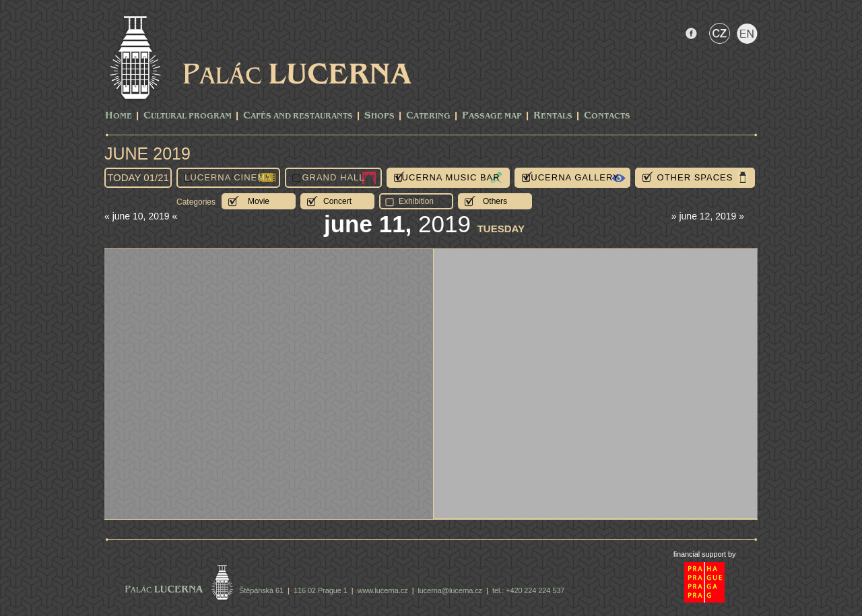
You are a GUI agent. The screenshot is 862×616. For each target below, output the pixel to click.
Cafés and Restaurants (298, 116)
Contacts (607, 116)
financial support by (705, 554)
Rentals (553, 116)
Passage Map (492, 116)
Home (119, 116)
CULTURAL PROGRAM (188, 116)
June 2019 (147, 153)
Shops (379, 116)
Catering (428, 116)
